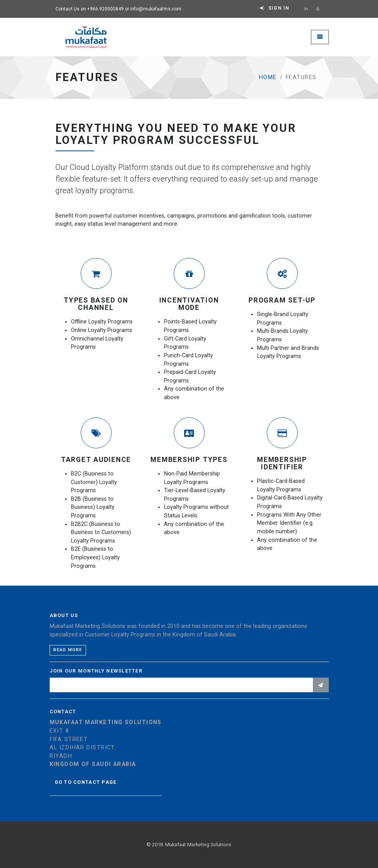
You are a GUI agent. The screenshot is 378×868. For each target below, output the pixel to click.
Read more (68, 650)
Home (268, 77)
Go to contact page (86, 782)
